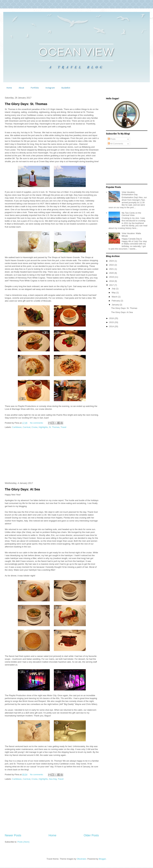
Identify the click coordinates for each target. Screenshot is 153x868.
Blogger (102, 859)
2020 (112, 273)
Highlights (43, 427)
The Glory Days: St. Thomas (26, 104)
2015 (112, 322)
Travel (63, 427)
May (114, 293)
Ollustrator (81, 859)
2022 (112, 265)
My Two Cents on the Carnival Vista (131, 214)
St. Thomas (54, 427)
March (115, 297)
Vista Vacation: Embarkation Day (130, 193)
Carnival (27, 427)
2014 (112, 326)
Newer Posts (13, 835)
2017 (112, 285)
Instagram (50, 88)
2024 (112, 261)
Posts (112, 139)
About (21, 88)
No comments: (37, 423)
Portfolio (35, 88)
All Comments (116, 144)
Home (9, 88)
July (114, 289)
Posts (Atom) (24, 842)
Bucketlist (66, 88)
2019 (112, 277)
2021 (112, 269)
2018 (112, 281)
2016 (112, 318)
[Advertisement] (52, 455)
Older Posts (91, 835)
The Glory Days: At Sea (22, 489)
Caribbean (17, 427)
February (116, 301)
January (116, 305)
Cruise (35, 427)
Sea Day (53, 779)
